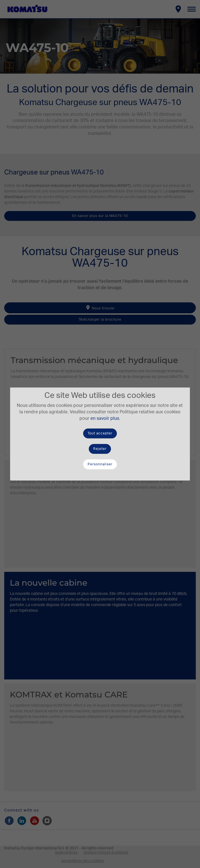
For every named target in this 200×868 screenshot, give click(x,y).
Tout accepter (100, 433)
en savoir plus (105, 418)
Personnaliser (100, 464)
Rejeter (100, 449)
